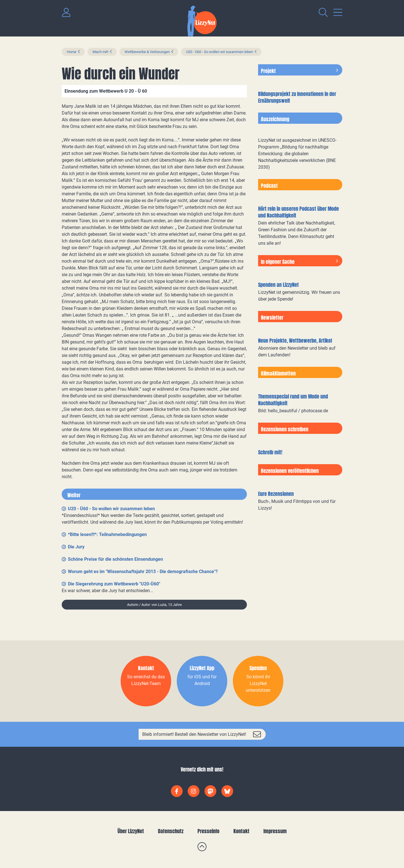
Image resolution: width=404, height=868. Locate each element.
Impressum (275, 831)
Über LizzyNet (131, 831)
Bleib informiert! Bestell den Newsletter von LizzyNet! (194, 734)
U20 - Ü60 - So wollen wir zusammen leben (220, 52)
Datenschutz (171, 831)
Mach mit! (100, 52)
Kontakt (241, 831)
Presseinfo (208, 831)
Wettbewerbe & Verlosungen (147, 52)
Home (72, 52)
